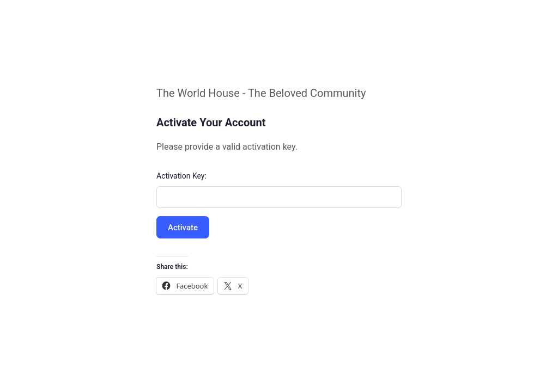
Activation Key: (181, 176)
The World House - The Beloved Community (261, 93)
